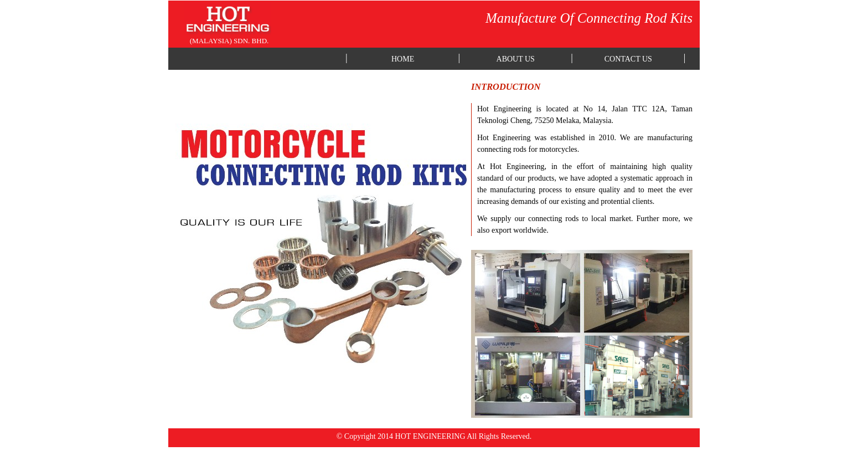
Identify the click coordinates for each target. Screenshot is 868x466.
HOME (403, 59)
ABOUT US (516, 59)
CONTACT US (628, 59)
